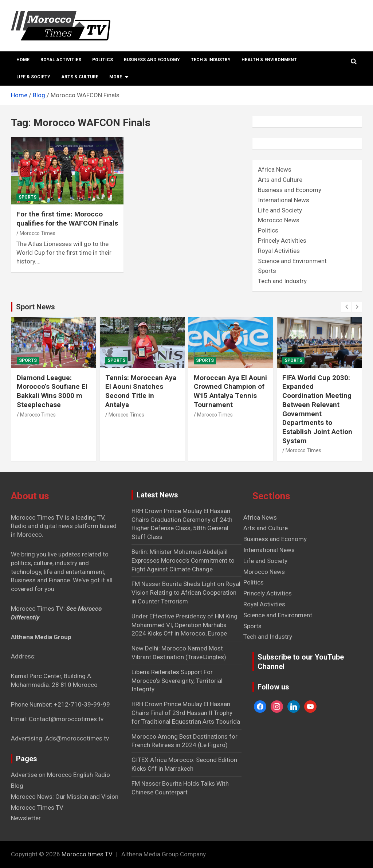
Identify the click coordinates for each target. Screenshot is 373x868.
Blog (17, 786)
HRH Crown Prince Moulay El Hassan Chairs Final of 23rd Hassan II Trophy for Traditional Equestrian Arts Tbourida (186, 713)
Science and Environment (292, 261)
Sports (28, 197)
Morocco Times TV (37, 808)
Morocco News (279, 220)
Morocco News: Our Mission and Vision (65, 797)
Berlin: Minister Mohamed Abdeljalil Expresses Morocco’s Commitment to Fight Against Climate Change (183, 560)
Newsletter (26, 818)
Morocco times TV (87, 854)
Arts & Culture (80, 77)
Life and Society (280, 210)
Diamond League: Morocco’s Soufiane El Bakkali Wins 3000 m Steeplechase (52, 391)
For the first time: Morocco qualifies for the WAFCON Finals (67, 219)
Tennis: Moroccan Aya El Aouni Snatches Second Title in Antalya (141, 391)
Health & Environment (269, 60)
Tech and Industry (282, 281)
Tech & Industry (211, 60)
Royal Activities (61, 60)
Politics (103, 60)
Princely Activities (282, 241)
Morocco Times (38, 233)
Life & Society (33, 77)
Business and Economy (152, 60)
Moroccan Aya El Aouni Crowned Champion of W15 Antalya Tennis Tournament (230, 391)
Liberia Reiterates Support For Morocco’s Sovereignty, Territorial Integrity (177, 681)
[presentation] (346, 307)
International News (284, 200)
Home (23, 60)
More (116, 77)
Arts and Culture (280, 180)
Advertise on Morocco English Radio (60, 775)
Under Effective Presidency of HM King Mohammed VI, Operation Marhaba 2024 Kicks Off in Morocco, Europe (184, 625)
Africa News (275, 169)
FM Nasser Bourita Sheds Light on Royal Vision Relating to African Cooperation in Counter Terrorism (186, 593)
